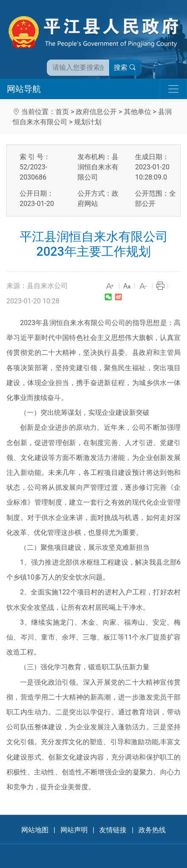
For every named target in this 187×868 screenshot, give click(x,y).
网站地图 (35, 830)
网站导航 (24, 89)
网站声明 (74, 830)
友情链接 (113, 830)
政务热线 (152, 830)
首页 (62, 112)
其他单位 (138, 112)
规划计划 (88, 122)
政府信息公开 (96, 112)
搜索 (125, 67)
